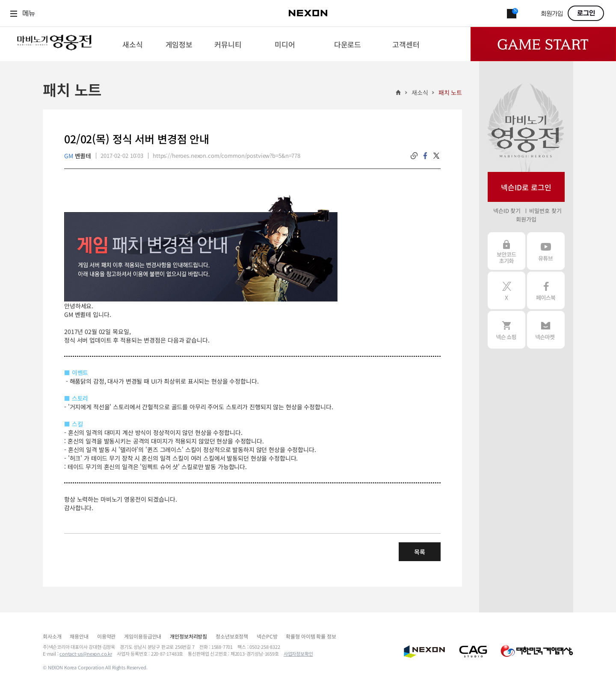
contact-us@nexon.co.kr (86, 654)
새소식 (420, 92)
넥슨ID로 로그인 (526, 187)
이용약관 (106, 636)
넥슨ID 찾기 (507, 211)
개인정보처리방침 (188, 636)
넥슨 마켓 (546, 330)
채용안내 (79, 636)
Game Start (543, 44)
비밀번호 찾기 (545, 211)
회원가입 (552, 14)
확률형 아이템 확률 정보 (311, 636)
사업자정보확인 (298, 654)
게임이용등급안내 (143, 636)
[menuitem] (132, 44)
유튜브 (546, 251)
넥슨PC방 (267, 636)
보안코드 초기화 (506, 251)
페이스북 (546, 290)
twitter (436, 156)
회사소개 (52, 636)
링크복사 (414, 156)
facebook (425, 156)
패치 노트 (450, 92)
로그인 (586, 13)
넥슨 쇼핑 (506, 330)
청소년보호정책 (232, 636)
